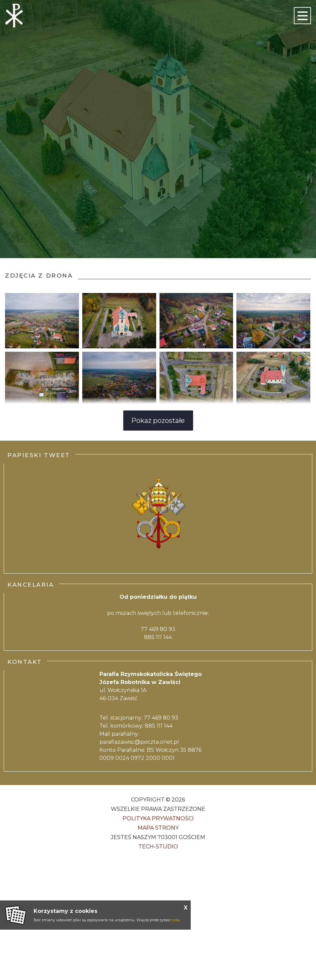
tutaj (176, 920)
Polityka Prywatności (158, 818)
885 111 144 (158, 637)
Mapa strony (158, 828)
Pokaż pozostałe (158, 421)
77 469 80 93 (158, 629)
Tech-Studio (158, 847)
